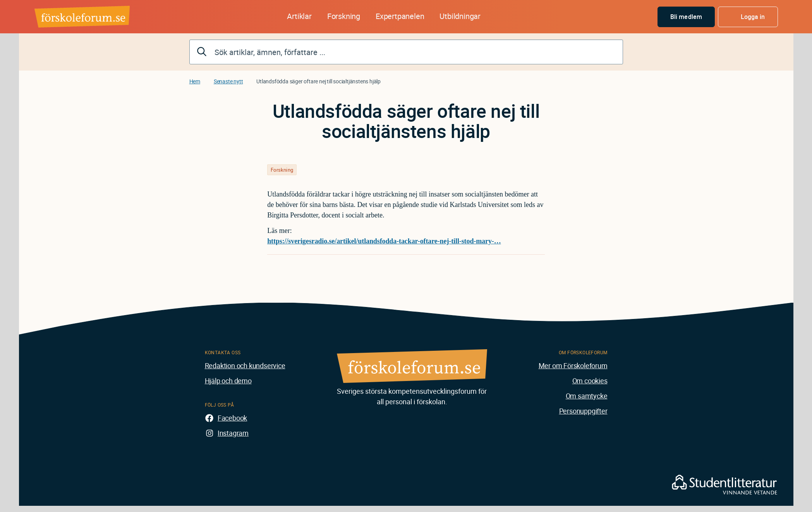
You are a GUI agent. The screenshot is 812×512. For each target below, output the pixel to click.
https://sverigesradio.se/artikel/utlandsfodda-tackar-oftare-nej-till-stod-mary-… (384, 241)
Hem (195, 81)
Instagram (233, 433)
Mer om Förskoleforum (573, 365)
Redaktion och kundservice (245, 365)
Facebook (232, 418)
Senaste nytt (228, 81)
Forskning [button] (344, 16)
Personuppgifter (583, 411)
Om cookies (590, 381)
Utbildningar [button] (460, 16)
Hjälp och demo (228, 381)
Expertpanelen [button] (400, 16)
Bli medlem (686, 17)
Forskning (282, 170)
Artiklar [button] (299, 16)
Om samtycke (587, 396)
